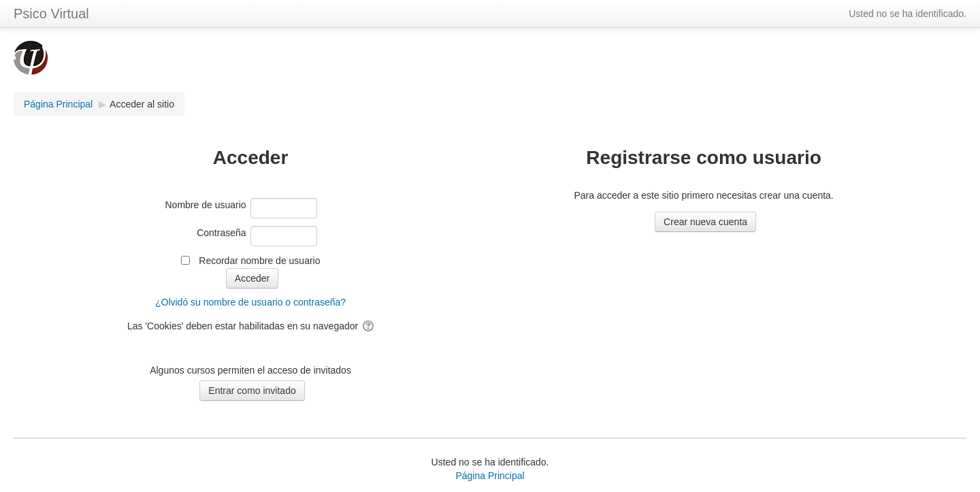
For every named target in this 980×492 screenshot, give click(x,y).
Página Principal (490, 476)
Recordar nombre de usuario (259, 261)
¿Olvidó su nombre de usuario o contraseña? (250, 302)
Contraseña (221, 233)
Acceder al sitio (142, 104)
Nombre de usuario (206, 205)
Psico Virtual (51, 14)
